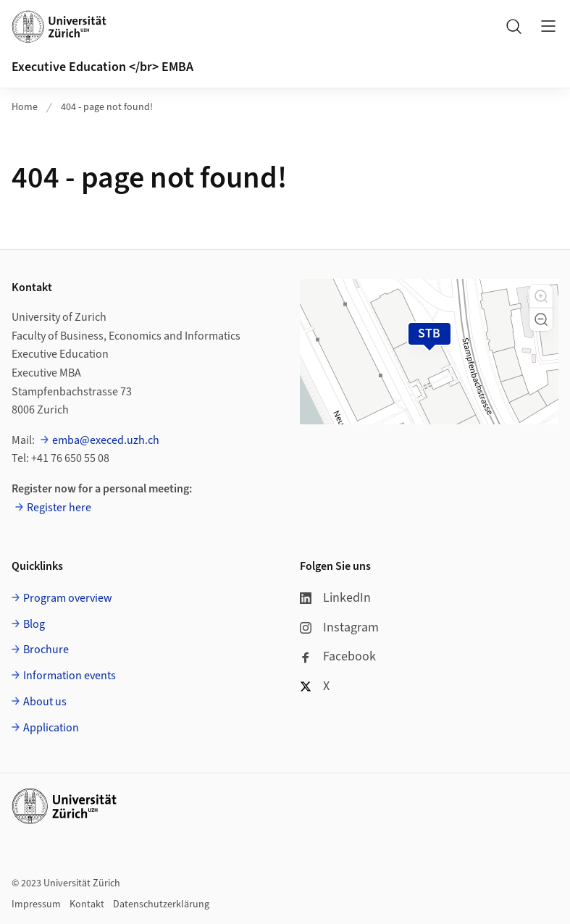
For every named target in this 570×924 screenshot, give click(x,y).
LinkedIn (335, 598)
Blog (34, 624)
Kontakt (87, 904)
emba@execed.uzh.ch (106, 440)
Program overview (68, 598)
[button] (541, 296)
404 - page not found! (107, 107)
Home (25, 107)
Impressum (36, 904)
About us (45, 702)
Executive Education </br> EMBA (102, 67)
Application (51, 728)
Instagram (339, 627)
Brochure (46, 650)
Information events (70, 676)
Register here (59, 508)
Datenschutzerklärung (161, 904)
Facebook (338, 656)
